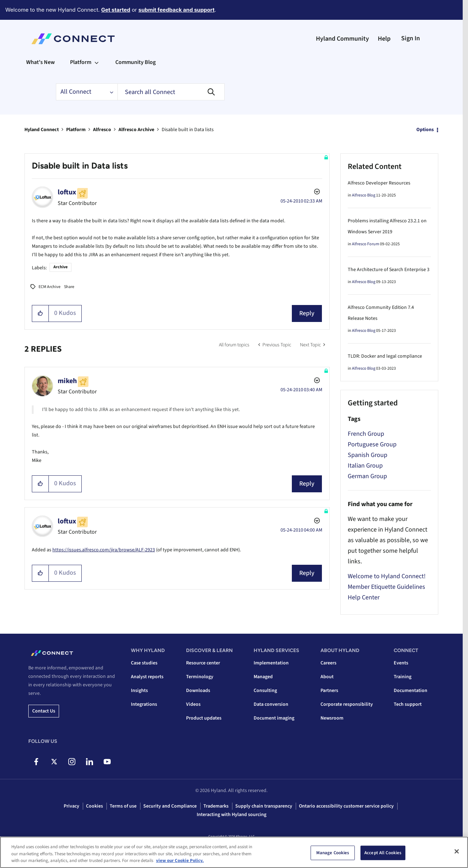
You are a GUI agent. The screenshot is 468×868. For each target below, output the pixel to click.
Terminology (200, 677)
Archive (60, 267)
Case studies (144, 663)
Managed (263, 677)
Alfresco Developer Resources (379, 183)
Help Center (364, 597)
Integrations (144, 704)
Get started (116, 10)
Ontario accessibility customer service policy (346, 806)
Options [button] (425, 130)
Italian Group (365, 466)
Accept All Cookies (383, 852)
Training (403, 677)
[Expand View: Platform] (97, 62)
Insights (139, 691)
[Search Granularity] (87, 92)
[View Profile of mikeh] (67, 381)
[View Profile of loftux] (67, 192)
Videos (193, 704)
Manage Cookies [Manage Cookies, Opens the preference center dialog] (333, 852)
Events (401, 663)
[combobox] (171, 92)
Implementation (271, 663)
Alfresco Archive (136, 130)
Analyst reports (147, 677)
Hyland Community (342, 39)
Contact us (44, 711)
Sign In (411, 38)
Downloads (198, 691)
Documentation (411, 691)
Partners (329, 691)
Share (69, 287)
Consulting (265, 691)
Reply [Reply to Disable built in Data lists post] (307, 313)
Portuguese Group (372, 444)
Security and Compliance (170, 806)
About (327, 677)
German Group (367, 476)
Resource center (203, 663)
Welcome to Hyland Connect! (387, 576)
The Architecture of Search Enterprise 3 (389, 270)
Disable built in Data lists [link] (188, 130)
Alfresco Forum (366, 244)
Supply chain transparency (264, 806)
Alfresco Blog (364, 195)
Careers (328, 663)
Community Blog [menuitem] (135, 62)
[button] (41, 313)
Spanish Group (368, 455)
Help (384, 39)
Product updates (204, 718)
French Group (366, 434)
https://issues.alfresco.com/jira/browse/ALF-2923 (104, 550)
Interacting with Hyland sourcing (232, 815)
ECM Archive (50, 287)
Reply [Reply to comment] (307, 484)
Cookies (94, 806)
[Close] (457, 851)
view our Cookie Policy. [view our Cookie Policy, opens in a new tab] (180, 861)
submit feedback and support (176, 10)
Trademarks (216, 806)
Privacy (71, 806)
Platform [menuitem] (81, 62)
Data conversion (271, 704)
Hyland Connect (42, 130)
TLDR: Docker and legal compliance (385, 356)
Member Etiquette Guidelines (386, 587)
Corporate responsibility (347, 704)
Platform (76, 130)
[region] (234, 852)
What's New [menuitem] (41, 62)
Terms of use (123, 806)
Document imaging (274, 718)
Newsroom (332, 718)
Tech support (408, 704)
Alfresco (102, 130)
